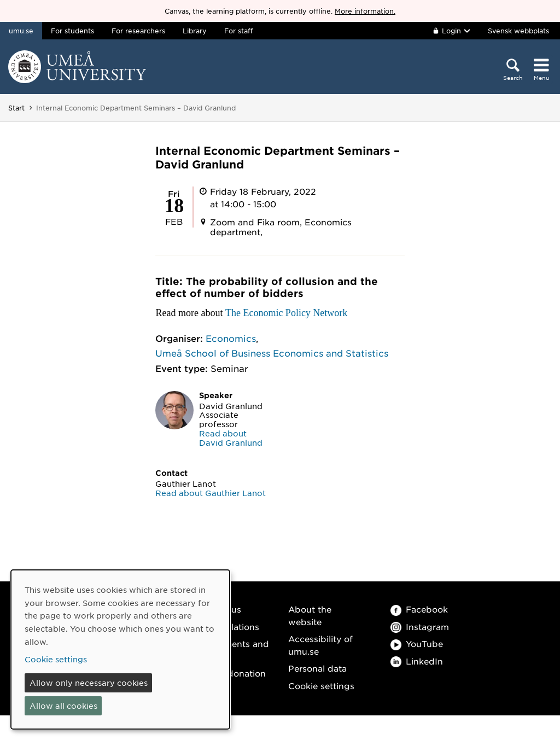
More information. (365, 11)
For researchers (138, 31)
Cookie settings (321, 686)
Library (195, 31)
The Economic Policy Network (286, 313)
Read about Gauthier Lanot (211, 493)
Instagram (420, 627)
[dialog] (120, 649)
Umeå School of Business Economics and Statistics (272, 353)
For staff (238, 31)
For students (72, 31)
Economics (231, 338)
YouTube (417, 643)
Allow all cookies (63, 706)
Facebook (419, 609)
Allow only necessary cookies (89, 683)
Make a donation (230, 673)
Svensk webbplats (518, 31)
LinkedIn (417, 661)
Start (16, 108)
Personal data (317, 668)
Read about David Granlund (231, 438)
